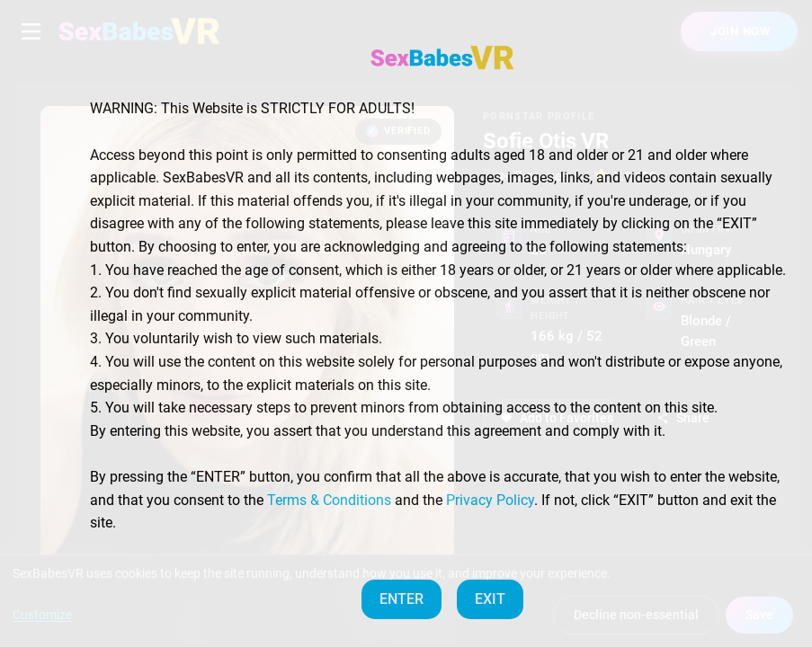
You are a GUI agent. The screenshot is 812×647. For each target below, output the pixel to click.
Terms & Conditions (329, 500)
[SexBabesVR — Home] (442, 58)
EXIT (490, 599)
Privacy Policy (490, 500)
